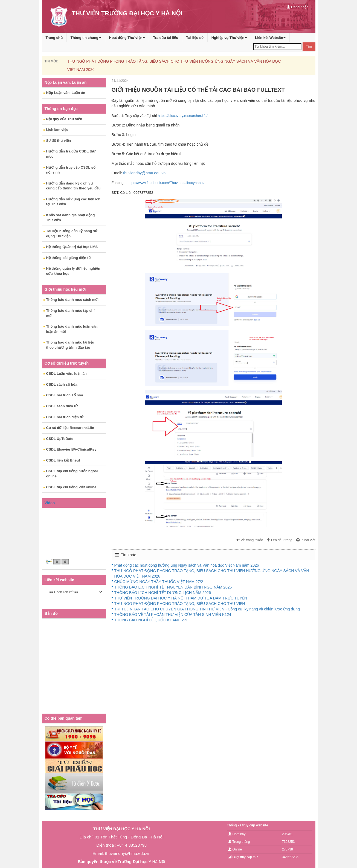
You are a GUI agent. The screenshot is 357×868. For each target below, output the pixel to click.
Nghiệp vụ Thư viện (229, 38)
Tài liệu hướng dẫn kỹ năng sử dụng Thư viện (72, 233)
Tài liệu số (195, 38)
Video (50, 503)
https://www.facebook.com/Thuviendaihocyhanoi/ (166, 183)
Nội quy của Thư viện (64, 119)
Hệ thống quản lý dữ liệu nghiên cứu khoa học (73, 271)
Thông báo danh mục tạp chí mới (70, 313)
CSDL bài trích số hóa (65, 395)
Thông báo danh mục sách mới (72, 300)
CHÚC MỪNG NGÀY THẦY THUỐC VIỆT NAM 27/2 (159, 582)
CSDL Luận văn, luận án (66, 374)
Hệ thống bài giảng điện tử (69, 258)
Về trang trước (249, 540)
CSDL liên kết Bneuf (63, 460)
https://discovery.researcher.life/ (183, 116)
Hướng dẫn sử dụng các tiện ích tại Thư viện (73, 202)
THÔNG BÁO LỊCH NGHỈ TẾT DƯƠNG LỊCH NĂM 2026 (163, 593)
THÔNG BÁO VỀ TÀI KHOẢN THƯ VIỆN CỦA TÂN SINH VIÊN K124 (173, 615)
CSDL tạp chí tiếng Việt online (71, 487)
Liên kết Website (270, 38)
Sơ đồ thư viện (59, 141)
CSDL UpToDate (60, 439)
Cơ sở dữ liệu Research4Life (70, 428)
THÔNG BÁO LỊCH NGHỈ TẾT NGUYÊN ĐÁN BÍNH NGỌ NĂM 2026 (173, 587)
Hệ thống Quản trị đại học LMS (72, 247)
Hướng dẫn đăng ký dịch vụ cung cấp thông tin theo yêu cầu (73, 186)
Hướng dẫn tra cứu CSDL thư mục (71, 154)
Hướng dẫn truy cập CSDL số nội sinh (71, 170)
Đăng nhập (298, 7)
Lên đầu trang (279, 540)
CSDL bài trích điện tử (65, 417)
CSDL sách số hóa (62, 384)
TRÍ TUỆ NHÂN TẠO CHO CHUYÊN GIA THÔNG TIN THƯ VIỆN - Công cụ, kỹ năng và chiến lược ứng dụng (207, 609)
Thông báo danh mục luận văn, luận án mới (72, 329)
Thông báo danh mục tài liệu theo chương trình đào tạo (70, 345)
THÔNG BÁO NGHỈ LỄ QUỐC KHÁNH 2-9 (151, 620)
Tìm (309, 47)
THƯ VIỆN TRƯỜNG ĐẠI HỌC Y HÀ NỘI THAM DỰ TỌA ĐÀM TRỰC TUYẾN (181, 598)
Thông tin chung (86, 38)
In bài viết (306, 540)
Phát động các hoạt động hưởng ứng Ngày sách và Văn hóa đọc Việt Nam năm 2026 (187, 565)
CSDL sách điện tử (62, 406)
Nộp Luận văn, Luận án (66, 93)
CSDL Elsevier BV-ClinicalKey (71, 449)
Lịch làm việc (57, 130)
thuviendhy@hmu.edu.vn (144, 173)
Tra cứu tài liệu (166, 38)
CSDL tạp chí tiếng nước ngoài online (72, 474)
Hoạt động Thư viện (127, 38)
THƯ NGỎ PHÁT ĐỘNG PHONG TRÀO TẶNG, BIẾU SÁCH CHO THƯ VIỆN (180, 604)
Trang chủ (54, 38)
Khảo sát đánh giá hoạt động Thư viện (71, 218)
